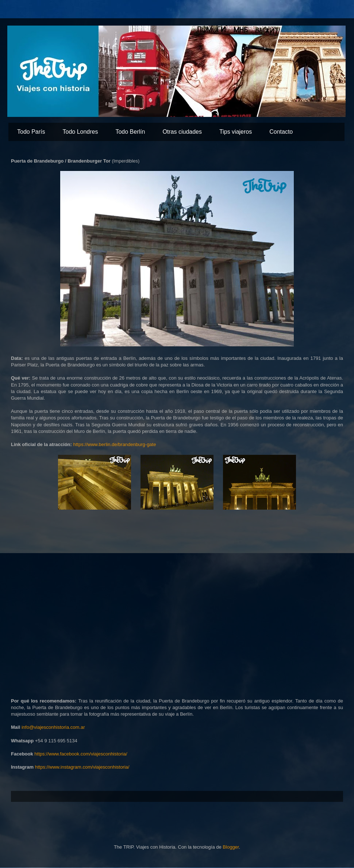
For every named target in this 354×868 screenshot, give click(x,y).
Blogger (231, 847)
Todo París (31, 132)
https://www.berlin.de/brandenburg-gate (115, 444)
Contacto (281, 132)
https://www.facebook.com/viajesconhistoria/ (81, 754)
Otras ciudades (182, 132)
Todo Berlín (130, 132)
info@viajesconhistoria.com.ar (53, 727)
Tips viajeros (236, 132)
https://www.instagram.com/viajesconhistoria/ (82, 767)
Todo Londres (80, 132)
